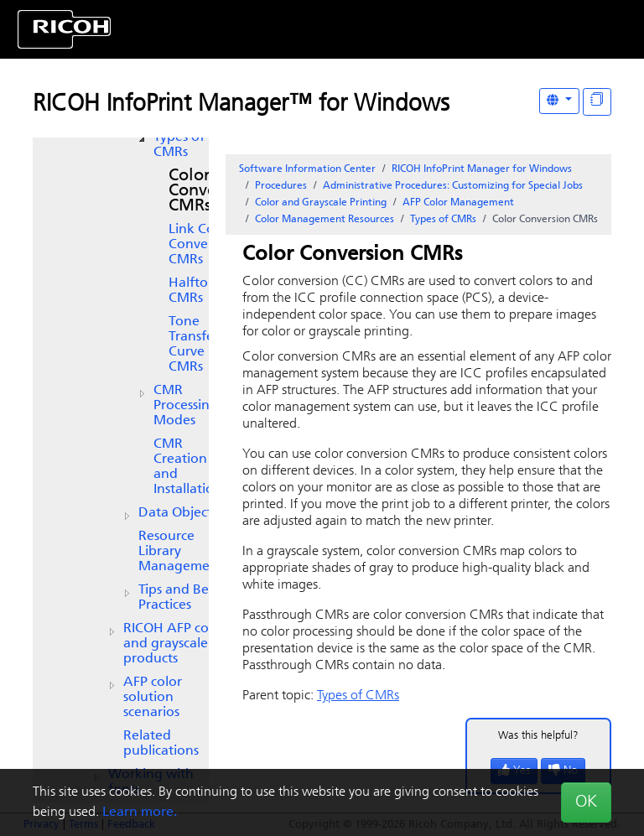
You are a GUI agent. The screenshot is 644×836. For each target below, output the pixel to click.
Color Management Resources (325, 220)
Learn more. (140, 813)
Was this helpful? (538, 736)
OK (586, 802)
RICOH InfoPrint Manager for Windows (482, 169)
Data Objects (178, 513)
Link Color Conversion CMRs (203, 245)
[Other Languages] (559, 101)
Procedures (281, 186)
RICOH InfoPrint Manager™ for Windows (241, 105)
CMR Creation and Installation (188, 467)
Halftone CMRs (196, 291)
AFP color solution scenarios (153, 698)
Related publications (161, 744)
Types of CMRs (179, 145)
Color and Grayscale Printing (321, 203)
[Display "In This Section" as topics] (597, 102)
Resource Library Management (181, 552)
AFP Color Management (458, 203)
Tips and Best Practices (179, 598)
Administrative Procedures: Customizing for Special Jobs (453, 186)
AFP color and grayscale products (174, 644)
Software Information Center (307, 169)
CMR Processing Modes (186, 406)
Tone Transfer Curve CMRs (194, 345)
